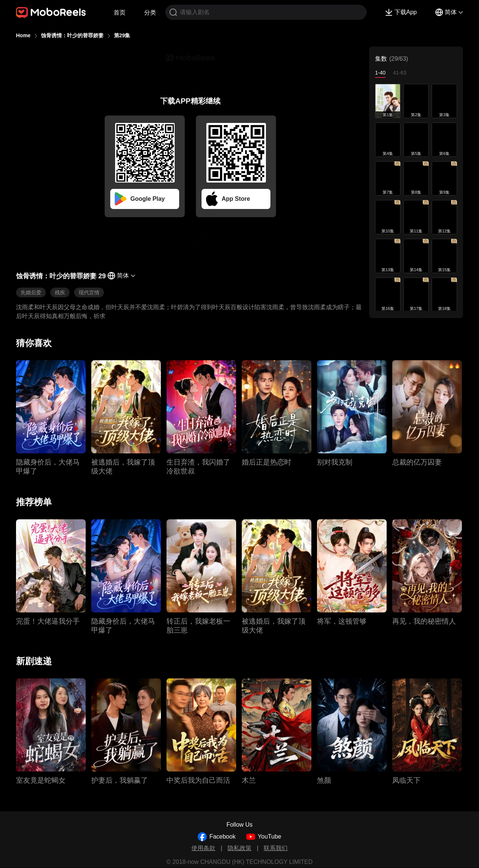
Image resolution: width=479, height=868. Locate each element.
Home (23, 35)
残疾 (60, 292)
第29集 (122, 35)
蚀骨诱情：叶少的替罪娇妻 (72, 35)
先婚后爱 (31, 292)
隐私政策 (239, 848)
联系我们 (276, 848)
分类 (150, 12)
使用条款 (203, 848)
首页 (120, 12)
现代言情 (89, 292)
